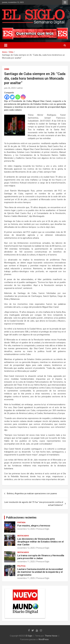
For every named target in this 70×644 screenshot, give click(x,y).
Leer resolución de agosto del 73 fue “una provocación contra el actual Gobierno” (34, 504)
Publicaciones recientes (21, 517)
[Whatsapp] (18, 97)
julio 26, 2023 (10, 88)
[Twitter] (12, 97)
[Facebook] (7, 97)
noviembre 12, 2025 (26, 529)
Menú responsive (65, 2)
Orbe (7, 69)
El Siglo (29, 636)
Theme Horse (51, 636)
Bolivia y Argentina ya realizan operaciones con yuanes (32, 493)
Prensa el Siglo (43, 529)
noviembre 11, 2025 (26, 562)
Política (21, 566)
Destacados (23, 536)
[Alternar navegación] (6, 45)
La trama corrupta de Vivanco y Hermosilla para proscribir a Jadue (41, 557)
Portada (21, 523)
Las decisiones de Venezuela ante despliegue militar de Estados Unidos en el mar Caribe (40, 542)
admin (20, 88)
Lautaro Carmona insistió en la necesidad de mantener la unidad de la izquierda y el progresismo (40, 572)
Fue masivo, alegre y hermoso (34, 526)
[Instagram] (23, 97)
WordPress (44, 639)
